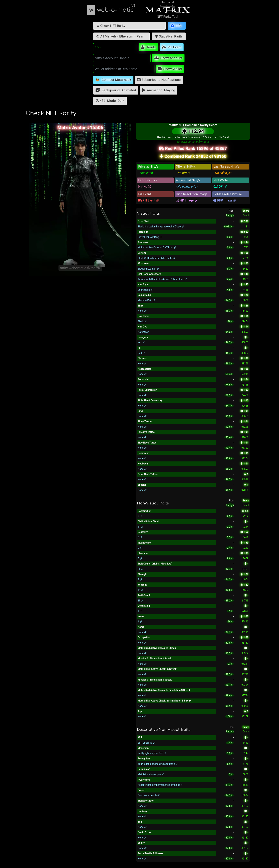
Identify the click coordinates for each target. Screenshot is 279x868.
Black (142, 321)
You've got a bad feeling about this (158, 764)
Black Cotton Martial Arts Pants (157, 258)
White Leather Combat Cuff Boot (157, 248)
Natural (143, 332)
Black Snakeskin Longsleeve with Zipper (161, 227)
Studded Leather (148, 269)
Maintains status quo (151, 774)
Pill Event (149, 200)
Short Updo (145, 290)
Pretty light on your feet (152, 753)
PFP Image (225, 200)
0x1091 (221, 187)
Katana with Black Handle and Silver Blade (162, 279)
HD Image (187, 200)
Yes (141, 342)
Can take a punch (149, 795)
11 (141, 590)
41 (141, 527)
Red (141, 353)
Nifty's (145, 187)
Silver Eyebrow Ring (150, 237)
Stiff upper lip (147, 743)
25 (141, 569)
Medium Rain (147, 300)
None (142, 311)
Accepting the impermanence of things (161, 785)
